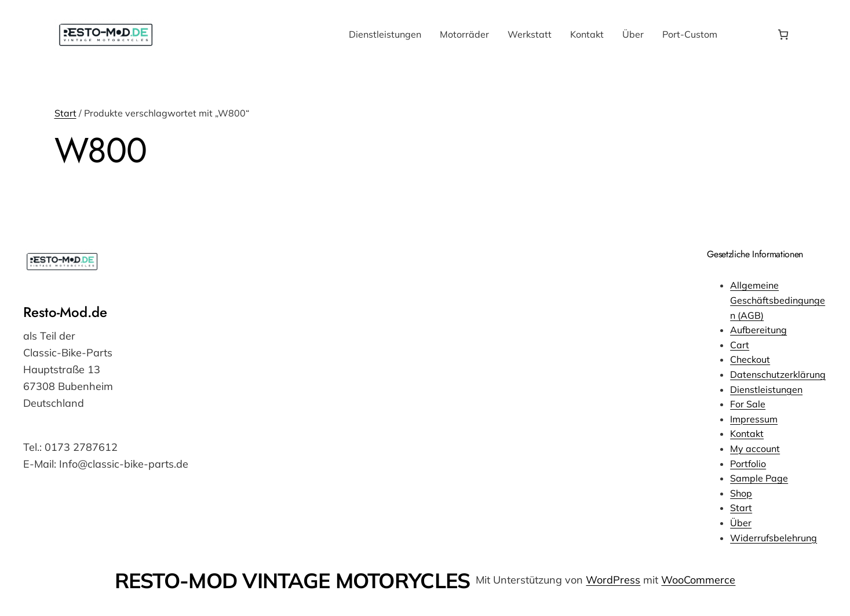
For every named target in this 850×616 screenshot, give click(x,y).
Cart (740, 345)
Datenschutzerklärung (778, 374)
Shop (741, 493)
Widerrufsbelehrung (774, 538)
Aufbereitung (758, 330)
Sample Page (759, 478)
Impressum (754, 419)
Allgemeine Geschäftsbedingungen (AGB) (778, 300)
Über (741, 523)
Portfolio (748, 464)
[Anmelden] (746, 35)
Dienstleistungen (766, 389)
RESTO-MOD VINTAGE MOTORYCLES (293, 580)
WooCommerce (698, 580)
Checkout (750, 359)
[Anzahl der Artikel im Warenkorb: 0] (783, 34)
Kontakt (747, 433)
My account (755, 449)
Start (65, 113)
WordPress (613, 580)
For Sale (748, 404)
